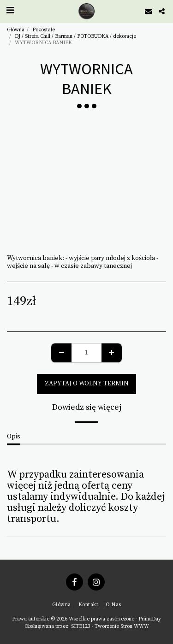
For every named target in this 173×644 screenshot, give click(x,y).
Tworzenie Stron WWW (122, 626)
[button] (10, 11)
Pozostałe (44, 30)
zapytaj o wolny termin (87, 384)
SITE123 (81, 626)
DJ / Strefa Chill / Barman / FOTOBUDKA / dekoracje (75, 36)
